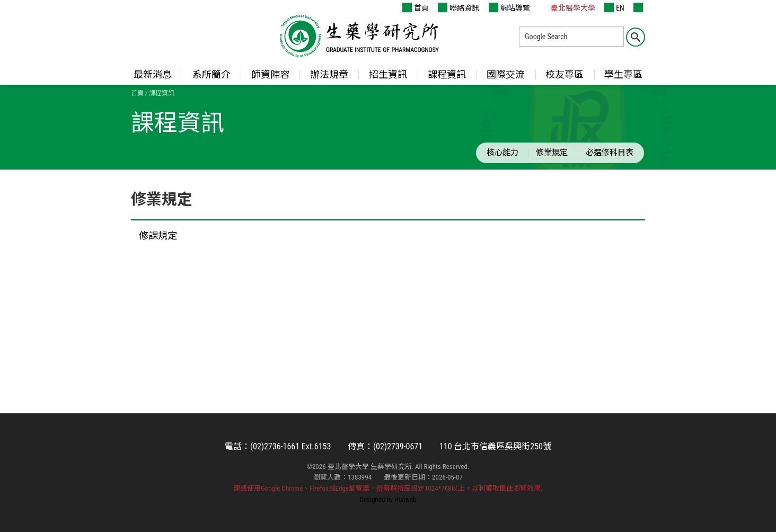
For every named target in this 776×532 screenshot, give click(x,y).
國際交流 (506, 74)
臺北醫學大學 (567, 7)
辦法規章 (329, 74)
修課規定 (158, 236)
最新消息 (153, 74)
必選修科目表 (610, 153)
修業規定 (552, 153)
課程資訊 (447, 74)
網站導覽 (509, 7)
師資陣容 (270, 74)
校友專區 (565, 74)
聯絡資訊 (458, 7)
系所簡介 (211, 74)
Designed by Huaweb (388, 499)
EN (614, 7)
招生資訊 (388, 74)
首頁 (416, 7)
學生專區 (623, 74)
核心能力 (502, 153)
